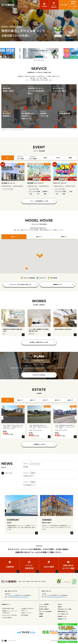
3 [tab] (39, 60)
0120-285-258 (11, 595)
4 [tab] (41, 60)
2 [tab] (37, 60)
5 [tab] (43, 60)
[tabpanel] (39, 53)
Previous (19, 53)
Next (59, 53)
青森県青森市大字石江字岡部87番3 (21, 597)
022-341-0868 (48, 595)
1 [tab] (35, 60)
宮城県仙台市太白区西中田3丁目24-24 (58, 597)
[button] (38, 255)
